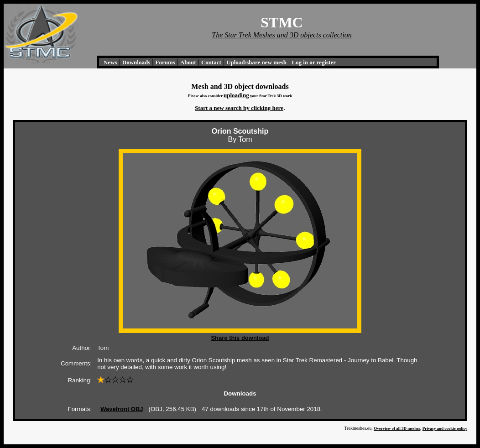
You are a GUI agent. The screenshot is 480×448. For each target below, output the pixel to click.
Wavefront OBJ (122, 409)
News (110, 62)
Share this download (240, 338)
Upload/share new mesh (256, 62)
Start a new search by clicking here (239, 108)
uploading (236, 95)
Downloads (136, 62)
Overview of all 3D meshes (397, 428)
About (188, 62)
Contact (211, 62)
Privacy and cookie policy (445, 428)
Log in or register (314, 62)
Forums (165, 62)
